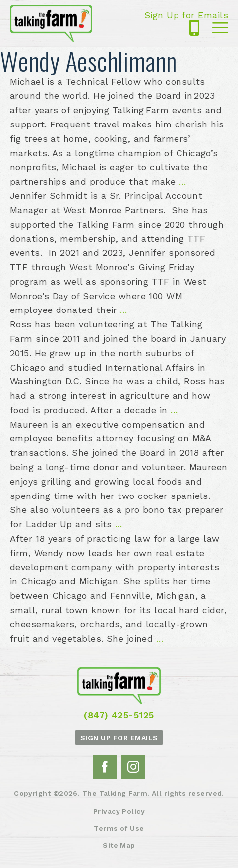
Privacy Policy (119, 811)
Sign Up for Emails (186, 16)
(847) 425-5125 (194, 28)
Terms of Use (119, 828)
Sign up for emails (119, 737)
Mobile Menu (220, 28)
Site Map (119, 845)
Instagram (133, 767)
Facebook (105, 767)
